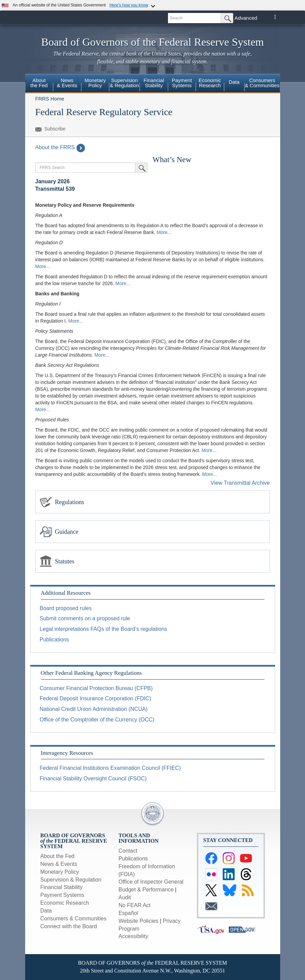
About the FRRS (60, 147)
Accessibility (133, 936)
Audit (125, 897)
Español (129, 913)
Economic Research (210, 83)
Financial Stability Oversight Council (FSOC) (93, 779)
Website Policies (139, 921)
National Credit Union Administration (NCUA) (94, 709)
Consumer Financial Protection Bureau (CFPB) (96, 688)
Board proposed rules (66, 608)
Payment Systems (182, 83)
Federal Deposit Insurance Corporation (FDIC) (96, 698)
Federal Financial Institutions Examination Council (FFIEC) (110, 768)
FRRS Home (50, 99)
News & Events (67, 83)
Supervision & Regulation (124, 83)
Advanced (246, 18)
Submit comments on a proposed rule (85, 618)
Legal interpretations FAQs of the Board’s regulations (104, 629)
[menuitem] (39, 84)
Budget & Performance (146, 890)
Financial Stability (154, 83)
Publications (54, 640)
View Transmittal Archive (240, 483)
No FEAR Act (135, 905)
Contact (128, 851)
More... (164, 232)
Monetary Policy (95, 83)
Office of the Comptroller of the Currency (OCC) (97, 720)
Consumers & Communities (262, 83)
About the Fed (39, 83)
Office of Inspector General (151, 882)
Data (234, 82)
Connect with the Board (69, 926)
